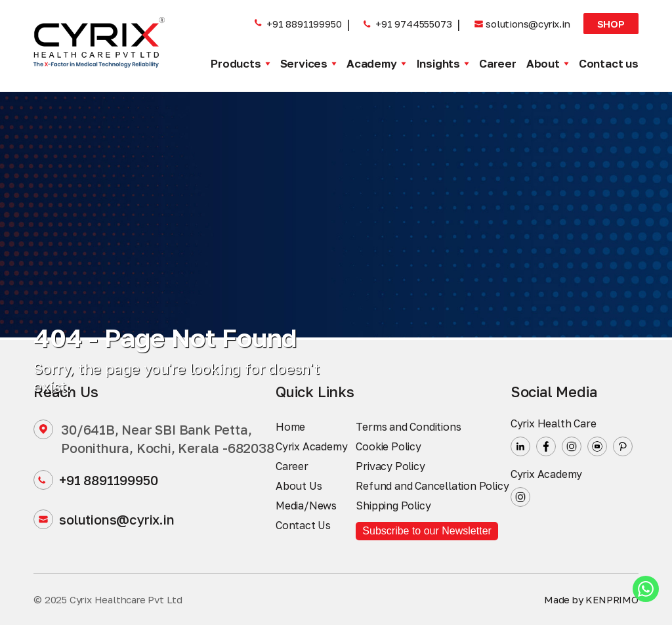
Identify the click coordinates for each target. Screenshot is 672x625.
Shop (611, 24)
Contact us (609, 63)
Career (498, 63)
